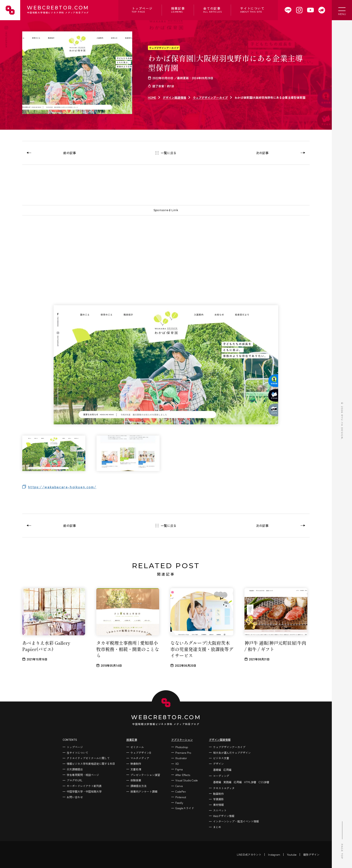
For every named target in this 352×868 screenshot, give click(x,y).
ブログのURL (75, 780)
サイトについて (252, 10)
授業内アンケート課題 (144, 791)
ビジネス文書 (221, 758)
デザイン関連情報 (174, 98)
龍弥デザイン (311, 854)
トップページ (142, 10)
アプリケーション (182, 740)
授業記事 (178, 10)
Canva (179, 786)
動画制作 (218, 794)
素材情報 (218, 805)
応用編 (227, 770)
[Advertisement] (157, 251)
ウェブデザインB (141, 753)
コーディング (221, 776)
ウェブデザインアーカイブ (164, 48)
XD (177, 764)
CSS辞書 (264, 782)
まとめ (217, 827)
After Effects (183, 775)
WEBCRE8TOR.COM (58, 10)
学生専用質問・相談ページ (83, 775)
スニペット (220, 810)
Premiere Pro (183, 753)
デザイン (218, 764)
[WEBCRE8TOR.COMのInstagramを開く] (299, 10)
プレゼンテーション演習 (145, 775)
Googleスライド (185, 808)
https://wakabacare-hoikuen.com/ (62, 487)
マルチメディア (140, 758)
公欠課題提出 (75, 769)
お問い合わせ (75, 797)
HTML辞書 (250, 782)
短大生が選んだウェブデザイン (232, 753)
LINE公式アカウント (249, 854)
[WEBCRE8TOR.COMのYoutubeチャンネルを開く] (310, 10)
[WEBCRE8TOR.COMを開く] (322, 10)
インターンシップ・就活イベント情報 (236, 821)
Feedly (179, 803)
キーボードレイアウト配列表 (84, 786)
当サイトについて (77, 753)
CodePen (181, 791)
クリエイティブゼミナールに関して (88, 758)
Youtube (292, 854)
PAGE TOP (342, 840)
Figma (179, 769)
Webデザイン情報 (224, 816)
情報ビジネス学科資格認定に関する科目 (91, 764)
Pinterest (181, 797)
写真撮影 (218, 799)
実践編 (227, 782)
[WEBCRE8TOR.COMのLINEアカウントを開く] (288, 10)
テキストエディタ (224, 788)
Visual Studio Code (187, 780)
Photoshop (182, 747)
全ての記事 (212, 10)
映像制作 (136, 764)
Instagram (274, 854)
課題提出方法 (139, 786)
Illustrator (181, 758)
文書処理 (136, 769)
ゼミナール (137, 747)
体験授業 (136, 780)
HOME (152, 98)
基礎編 (217, 770)
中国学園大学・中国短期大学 (84, 791)
